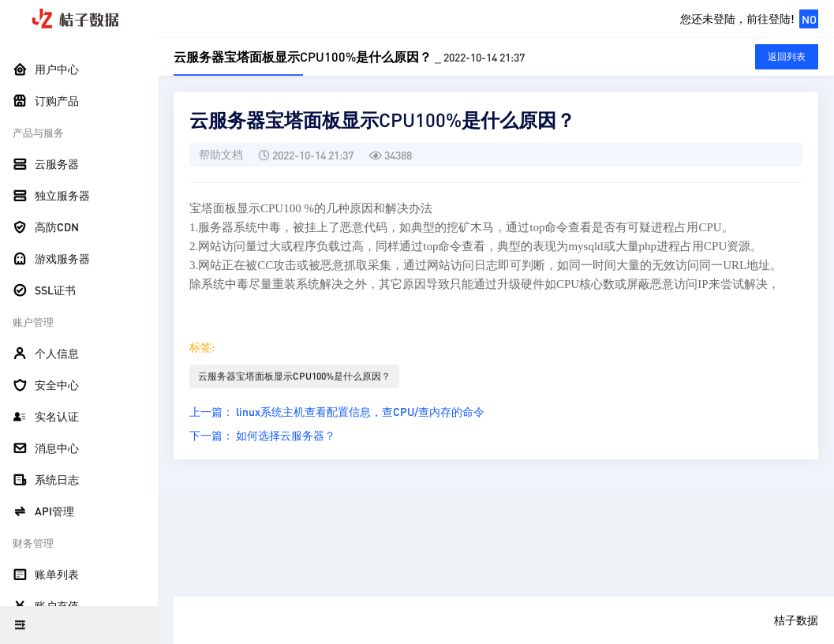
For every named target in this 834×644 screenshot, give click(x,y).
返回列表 (787, 56)
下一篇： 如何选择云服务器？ (262, 435)
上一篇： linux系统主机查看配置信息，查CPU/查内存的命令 (337, 411)
